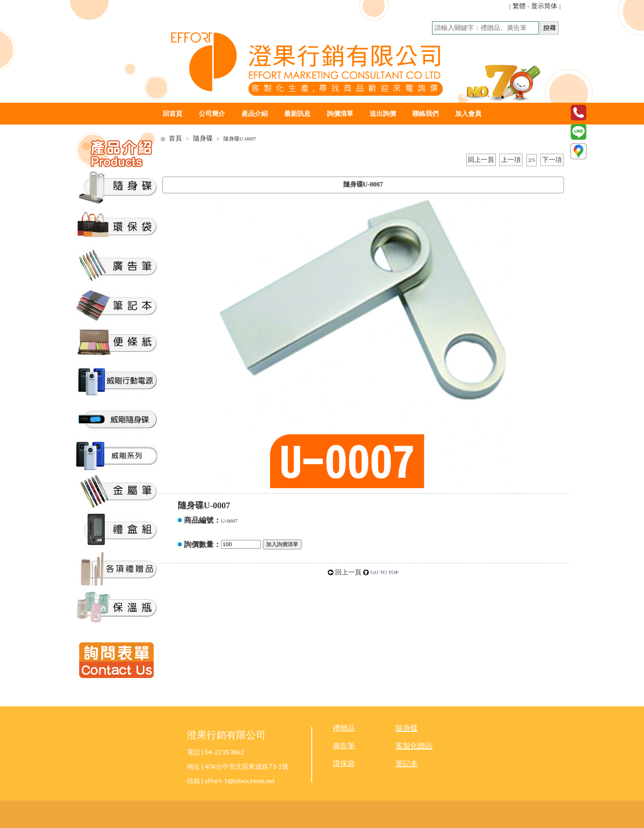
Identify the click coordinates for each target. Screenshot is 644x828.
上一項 (511, 160)
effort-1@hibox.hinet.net (240, 781)
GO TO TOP (384, 572)
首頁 (175, 138)
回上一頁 (481, 160)
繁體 (519, 6)
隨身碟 (203, 138)
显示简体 (544, 6)
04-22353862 (224, 752)
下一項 (552, 160)
